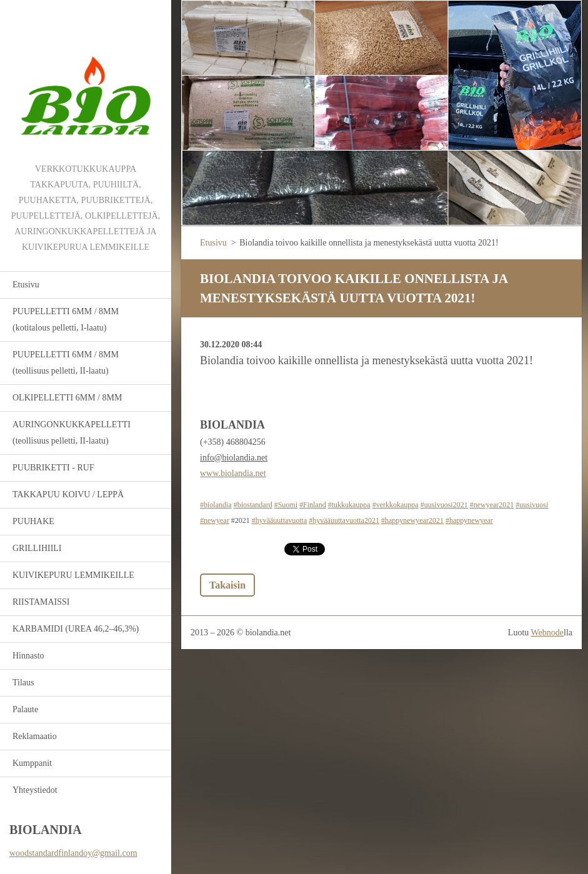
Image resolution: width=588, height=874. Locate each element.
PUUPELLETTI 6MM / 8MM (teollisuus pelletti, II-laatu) (66, 363)
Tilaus (23, 683)
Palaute (25, 709)
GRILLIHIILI (37, 548)
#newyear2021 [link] (492, 505)
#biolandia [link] (216, 505)
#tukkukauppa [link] (349, 505)
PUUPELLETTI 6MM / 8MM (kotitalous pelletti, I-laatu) (66, 320)
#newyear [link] (215, 520)
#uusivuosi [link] (532, 505)
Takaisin (227, 585)
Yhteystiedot (35, 790)
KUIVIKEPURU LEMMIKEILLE (73, 575)
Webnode (548, 633)
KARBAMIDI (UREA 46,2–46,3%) (76, 629)
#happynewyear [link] (469, 520)
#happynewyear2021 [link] (412, 520)
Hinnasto (28, 656)
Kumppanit (32, 763)
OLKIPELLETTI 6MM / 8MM (67, 398)
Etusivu (26, 285)
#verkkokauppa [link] (396, 505)
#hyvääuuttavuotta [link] (280, 520)
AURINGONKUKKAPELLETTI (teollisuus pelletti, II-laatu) (72, 433)
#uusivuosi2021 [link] (444, 505)
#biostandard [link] (253, 505)
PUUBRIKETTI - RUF (53, 468)
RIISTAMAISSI (41, 602)
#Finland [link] (313, 505)
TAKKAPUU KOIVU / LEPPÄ (68, 494)
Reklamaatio (35, 736)
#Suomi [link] (286, 505)
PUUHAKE (33, 521)
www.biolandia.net (233, 473)
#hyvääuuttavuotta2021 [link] (344, 520)
